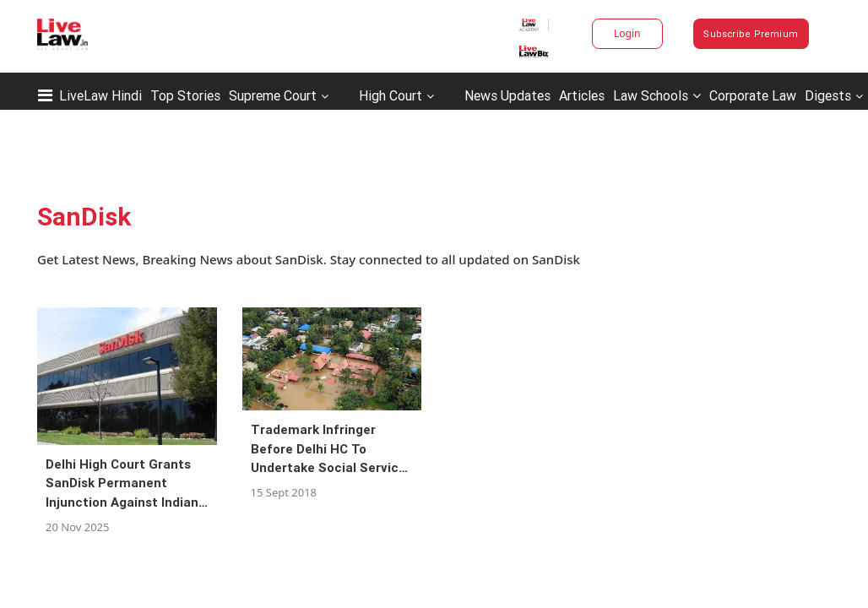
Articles (582, 95)
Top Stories (185, 95)
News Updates (507, 95)
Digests (828, 95)
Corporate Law (753, 95)
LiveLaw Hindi (100, 95)
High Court (391, 95)
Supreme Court (273, 95)
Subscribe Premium (751, 34)
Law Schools (657, 95)
